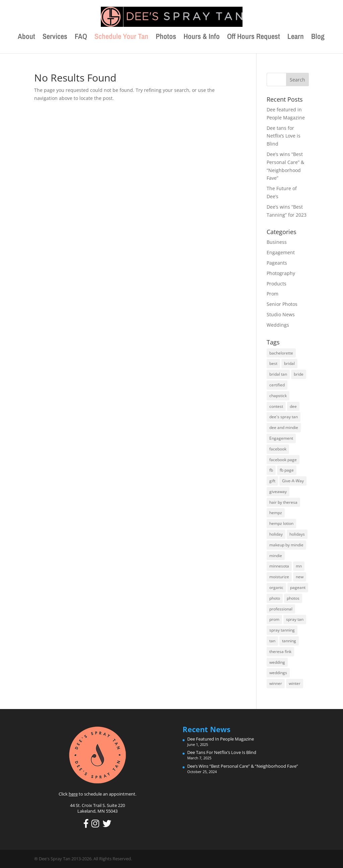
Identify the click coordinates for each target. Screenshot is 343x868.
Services (55, 38)
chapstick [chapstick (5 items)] (278, 396)
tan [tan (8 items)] (272, 641)
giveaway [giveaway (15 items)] (278, 492)
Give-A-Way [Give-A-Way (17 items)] (293, 481)
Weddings (278, 325)
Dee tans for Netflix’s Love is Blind (284, 136)
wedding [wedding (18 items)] (277, 662)
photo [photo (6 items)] (275, 598)
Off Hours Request (254, 38)
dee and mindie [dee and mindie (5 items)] (284, 427)
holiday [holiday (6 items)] (276, 534)
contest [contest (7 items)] (276, 406)
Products (277, 284)
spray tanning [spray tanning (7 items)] (282, 630)
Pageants (277, 263)
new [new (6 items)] (300, 577)
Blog (318, 38)
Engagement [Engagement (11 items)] (281, 438)
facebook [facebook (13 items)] (278, 449)
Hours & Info (202, 38)
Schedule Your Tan (121, 38)
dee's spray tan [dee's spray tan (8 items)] (284, 417)
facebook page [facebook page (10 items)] (283, 460)
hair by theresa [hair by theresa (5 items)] (283, 502)
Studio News (281, 314)
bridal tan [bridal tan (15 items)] (278, 374)
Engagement (281, 252)
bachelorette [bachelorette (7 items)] (281, 353)
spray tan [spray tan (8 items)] (295, 619)
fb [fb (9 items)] (271, 470)
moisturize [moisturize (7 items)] (279, 577)
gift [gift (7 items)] (272, 481)
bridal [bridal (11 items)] (289, 363)
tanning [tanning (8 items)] (289, 641)
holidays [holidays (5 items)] (297, 534)
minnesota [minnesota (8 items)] (279, 566)
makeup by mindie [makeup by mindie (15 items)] (286, 545)
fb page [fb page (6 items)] (287, 470)
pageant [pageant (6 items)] (298, 587)
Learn (296, 38)
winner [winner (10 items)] (276, 683)
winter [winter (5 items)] (295, 683)
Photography (281, 273)
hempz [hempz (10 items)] (276, 513)
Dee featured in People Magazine (221, 739)
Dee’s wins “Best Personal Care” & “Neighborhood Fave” (243, 766)
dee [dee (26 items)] (293, 406)
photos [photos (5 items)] (293, 598)
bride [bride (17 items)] (299, 374)
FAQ (81, 38)
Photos (166, 38)
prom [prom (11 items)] (274, 619)
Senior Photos (282, 304)
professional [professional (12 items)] (281, 609)
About (26, 38)
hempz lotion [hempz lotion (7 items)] (281, 523)
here (73, 794)
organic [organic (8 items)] (276, 587)
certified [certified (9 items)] (277, 385)
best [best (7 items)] (273, 363)
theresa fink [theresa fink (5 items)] (280, 652)
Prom (272, 294)
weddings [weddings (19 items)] (278, 673)
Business (277, 242)
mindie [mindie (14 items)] (276, 556)
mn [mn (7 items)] (299, 566)
